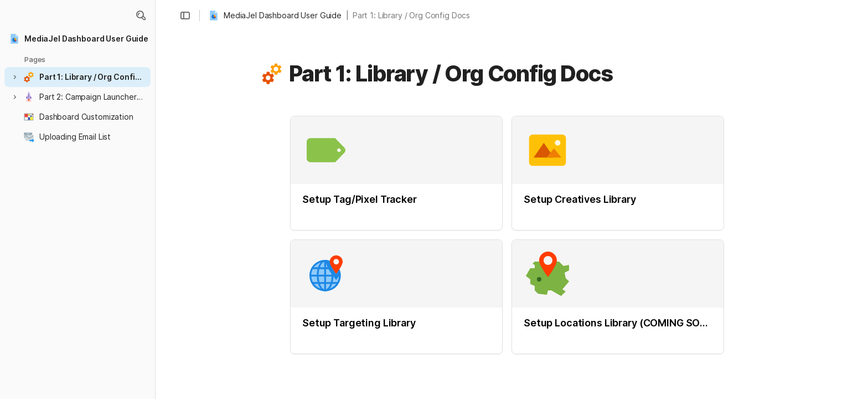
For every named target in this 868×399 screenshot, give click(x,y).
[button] (141, 16)
